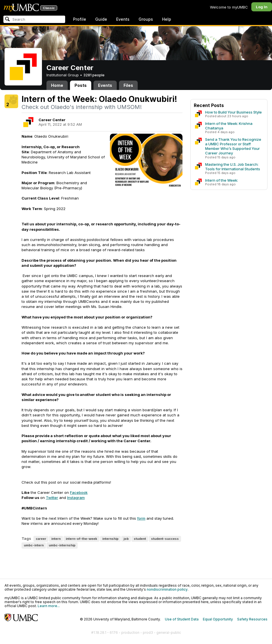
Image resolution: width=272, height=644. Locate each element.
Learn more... (49, 606)
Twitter (52, 498)
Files (128, 85)
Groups (146, 19)
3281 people (94, 75)
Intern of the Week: (222, 180)
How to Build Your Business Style (233, 112)
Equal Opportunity (218, 619)
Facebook (79, 492)
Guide (101, 19)
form (141, 518)
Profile (80, 19)
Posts (81, 85)
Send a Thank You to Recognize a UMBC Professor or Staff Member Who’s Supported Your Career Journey (233, 146)
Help (167, 19)
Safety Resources (252, 619)
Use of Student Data (182, 619)
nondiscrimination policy (167, 589)
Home (57, 85)
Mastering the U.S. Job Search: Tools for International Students (233, 167)
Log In (262, 7)
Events (123, 19)
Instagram (76, 498)
